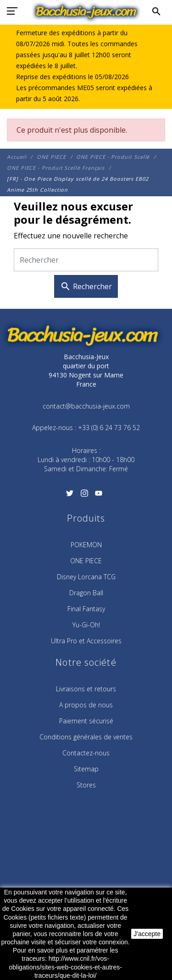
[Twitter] (70, 496)
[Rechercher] (86, 260)
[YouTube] (98, 496)
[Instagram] (84, 496)
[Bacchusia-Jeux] (86, 11)
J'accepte (147, 934)
